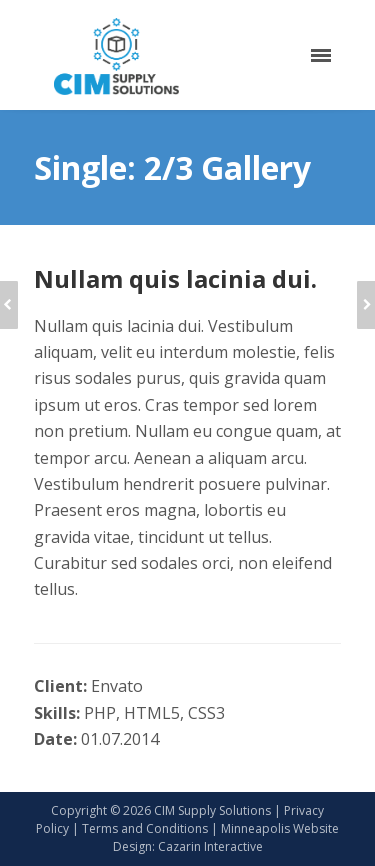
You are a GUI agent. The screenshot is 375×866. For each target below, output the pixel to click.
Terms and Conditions (145, 828)
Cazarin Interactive (210, 846)
